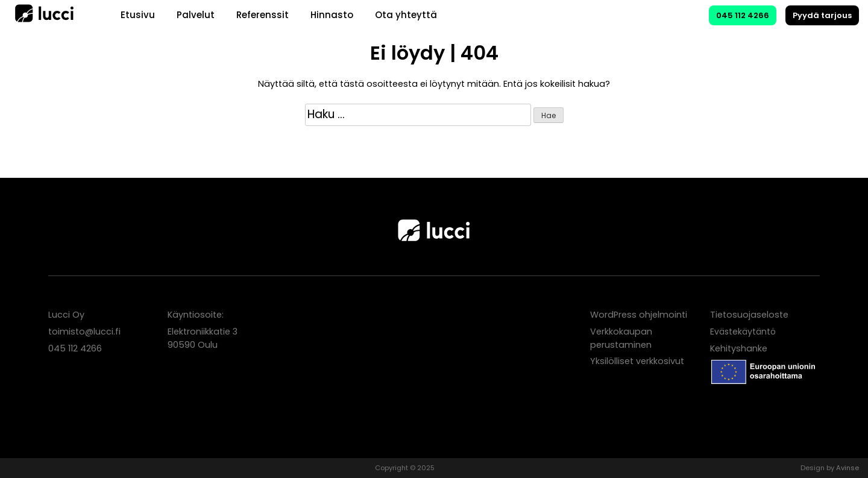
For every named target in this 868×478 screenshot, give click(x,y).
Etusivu (138, 15)
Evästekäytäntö (743, 332)
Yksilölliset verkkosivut (637, 361)
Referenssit (263, 15)
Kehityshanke (739, 348)
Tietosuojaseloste (749, 315)
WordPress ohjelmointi (639, 315)
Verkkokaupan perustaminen (621, 338)
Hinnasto (332, 15)
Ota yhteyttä (406, 15)
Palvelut (196, 15)
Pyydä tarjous (822, 15)
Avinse (848, 468)
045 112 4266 (743, 15)
